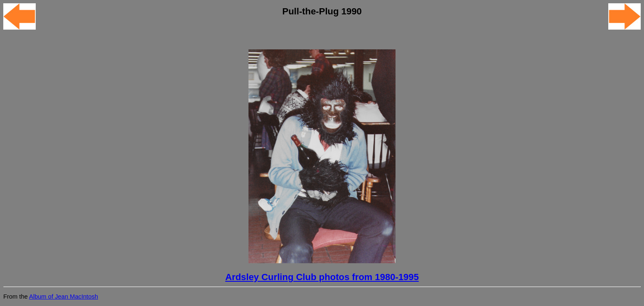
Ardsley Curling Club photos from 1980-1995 (322, 277)
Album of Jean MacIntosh (64, 297)
